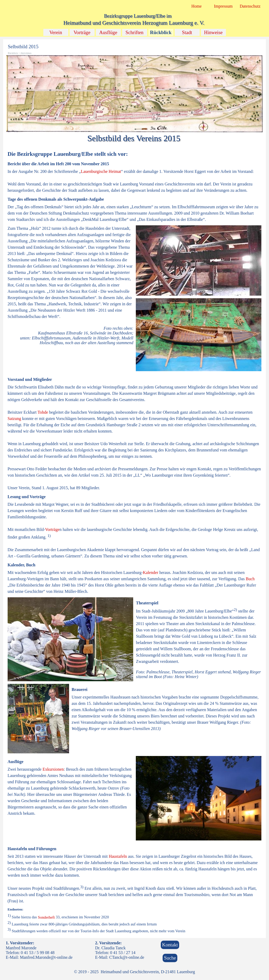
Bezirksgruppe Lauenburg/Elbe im (138, 16)
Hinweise (213, 32)
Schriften (134, 32)
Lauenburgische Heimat (101, 171)
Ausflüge (108, 32)
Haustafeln (118, 856)
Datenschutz (250, 6)
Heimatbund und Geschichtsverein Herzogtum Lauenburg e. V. (134, 23)
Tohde (43, 412)
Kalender (151, 572)
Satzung (14, 419)
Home (196, 6)
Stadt (187, 32)
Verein (56, 32)
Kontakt (170, 945)
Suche (170, 958)
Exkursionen (53, 769)
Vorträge (82, 32)
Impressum (223, 6)
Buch (250, 579)
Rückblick (161, 32)
